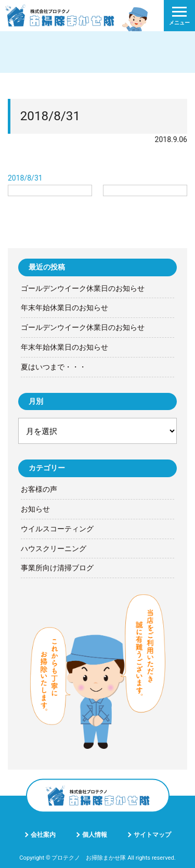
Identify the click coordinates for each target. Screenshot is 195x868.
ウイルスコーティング (57, 529)
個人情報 (95, 835)
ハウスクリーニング (54, 548)
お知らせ (35, 509)
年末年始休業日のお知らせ (64, 308)
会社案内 (43, 835)
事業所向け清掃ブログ (57, 568)
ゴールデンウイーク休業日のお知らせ (83, 288)
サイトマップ (152, 835)
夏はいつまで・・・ (54, 367)
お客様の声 (39, 489)
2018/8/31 (25, 178)
